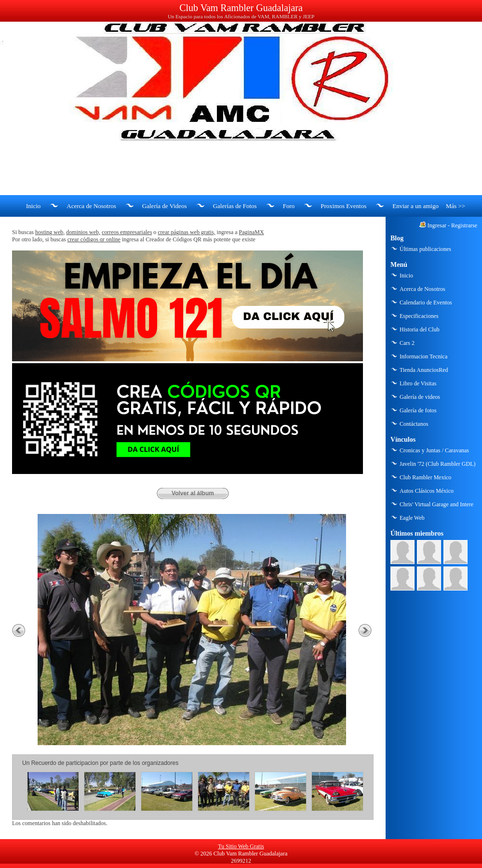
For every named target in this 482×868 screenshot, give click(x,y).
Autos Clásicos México (427, 491)
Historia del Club (420, 329)
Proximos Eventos (343, 206)
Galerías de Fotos (235, 206)
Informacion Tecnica (423, 356)
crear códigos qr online (94, 239)
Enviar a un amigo (415, 206)
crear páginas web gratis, (186, 232)
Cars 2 (407, 343)
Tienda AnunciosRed (424, 370)
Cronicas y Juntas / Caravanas (434, 450)
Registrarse (464, 225)
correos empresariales (127, 232)
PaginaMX (252, 232)
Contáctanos (414, 424)
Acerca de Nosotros (91, 206)
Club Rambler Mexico (425, 477)
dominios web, (83, 232)
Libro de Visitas (418, 383)
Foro (289, 206)
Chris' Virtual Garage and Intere (436, 504)
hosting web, (50, 232)
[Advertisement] (241, 169)
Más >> (455, 206)
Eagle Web (412, 518)
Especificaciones (419, 316)
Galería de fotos (418, 410)
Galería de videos (420, 397)
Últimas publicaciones (425, 249)
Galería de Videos (165, 206)
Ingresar (437, 225)
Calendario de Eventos (426, 302)
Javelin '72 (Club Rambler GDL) (437, 464)
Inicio (33, 206)
